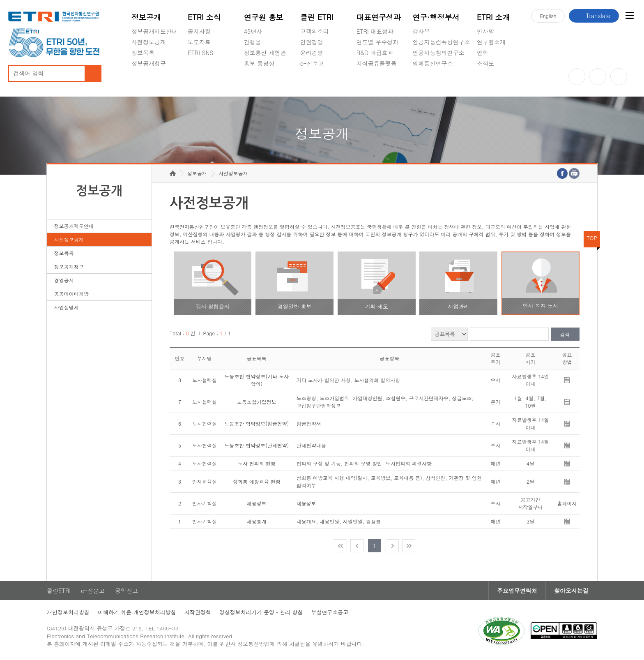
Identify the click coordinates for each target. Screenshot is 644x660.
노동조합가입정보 (257, 402)
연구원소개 (491, 42)
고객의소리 (315, 31)
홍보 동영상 (259, 63)
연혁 (483, 53)
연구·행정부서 (436, 17)
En (548, 16)
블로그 (598, 77)
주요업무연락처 (517, 591)
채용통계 (257, 521)
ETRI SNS (200, 53)
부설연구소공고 (330, 612)
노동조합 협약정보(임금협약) (256, 423)
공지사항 (199, 31)
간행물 (253, 42)
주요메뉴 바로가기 (0, 0)
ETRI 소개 (493, 17)
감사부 (421, 31)
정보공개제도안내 (154, 31)
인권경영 (312, 42)
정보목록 (143, 53)
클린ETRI (59, 591)
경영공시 (143, 83)
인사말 (485, 31)
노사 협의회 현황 (257, 463)
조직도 (485, 63)
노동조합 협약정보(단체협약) (256, 445)
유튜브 (577, 77)
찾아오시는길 (571, 591)
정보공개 (146, 17)
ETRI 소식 (204, 17)
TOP (592, 238)
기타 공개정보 (495, 83)
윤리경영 (312, 53)
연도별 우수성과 (378, 42)
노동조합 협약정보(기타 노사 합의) (257, 380)
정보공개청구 (149, 63)
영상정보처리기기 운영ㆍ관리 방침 (261, 612)
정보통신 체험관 (265, 53)
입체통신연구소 (433, 63)
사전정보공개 (149, 42)
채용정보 (257, 503)
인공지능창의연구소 (439, 53)
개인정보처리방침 (68, 612)
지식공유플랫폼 (377, 63)
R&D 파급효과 (375, 53)
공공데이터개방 (71, 294)
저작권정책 (198, 612)
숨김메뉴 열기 (136, 73)
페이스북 (619, 77)
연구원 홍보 (264, 17)
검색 (565, 334)
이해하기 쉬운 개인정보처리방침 (137, 612)
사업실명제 (67, 307)
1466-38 (167, 628)
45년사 (253, 31)
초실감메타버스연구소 (442, 83)
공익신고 (312, 83)
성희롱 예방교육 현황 (257, 481)
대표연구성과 (379, 17)
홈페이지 (567, 503)
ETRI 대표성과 (375, 31)
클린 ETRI (317, 17)
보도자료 (199, 42)
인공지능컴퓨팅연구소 (442, 42)
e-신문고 (312, 63)
